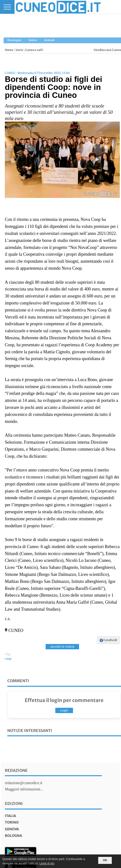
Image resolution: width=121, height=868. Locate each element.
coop (8, 659)
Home (9, 50)
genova (12, 829)
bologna (13, 836)
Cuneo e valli (34, 50)
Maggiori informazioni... (24, 789)
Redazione (16, 770)
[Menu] (7, 7)
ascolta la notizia (62, 647)
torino (12, 822)
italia (10, 816)
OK (105, 860)
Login (64, 710)
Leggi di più (47, 863)
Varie (19, 50)
